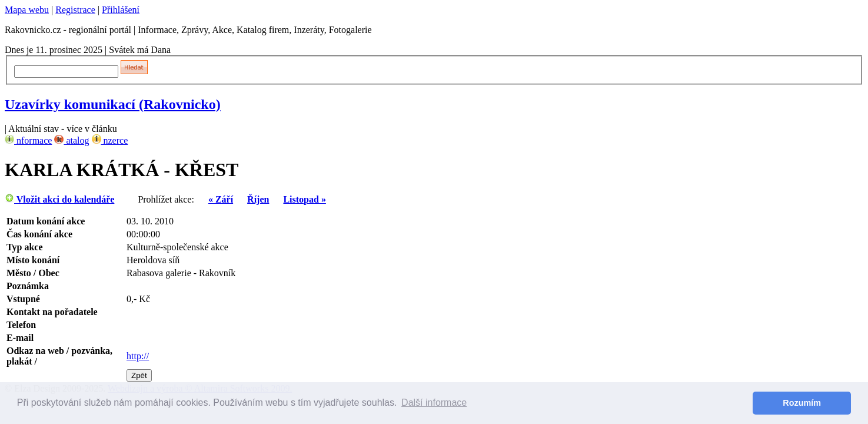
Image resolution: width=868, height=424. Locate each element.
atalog (71, 140)
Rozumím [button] (802, 403)
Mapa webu (27, 10)
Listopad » (304, 199)
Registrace (75, 10)
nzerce (110, 140)
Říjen (258, 199)
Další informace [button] (434, 403)
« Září (221, 199)
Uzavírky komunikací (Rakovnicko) (113, 104)
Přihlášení (121, 10)
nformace (28, 140)
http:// (138, 356)
